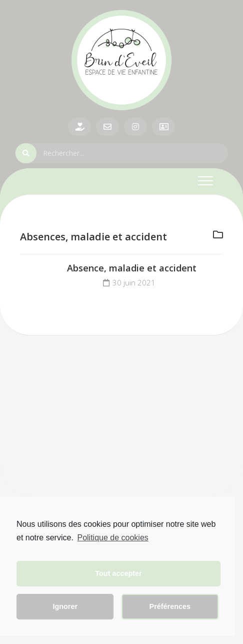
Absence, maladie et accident (132, 268)
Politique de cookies (112, 538)
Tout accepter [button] (118, 573)
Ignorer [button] (65, 606)
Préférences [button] (170, 606)
